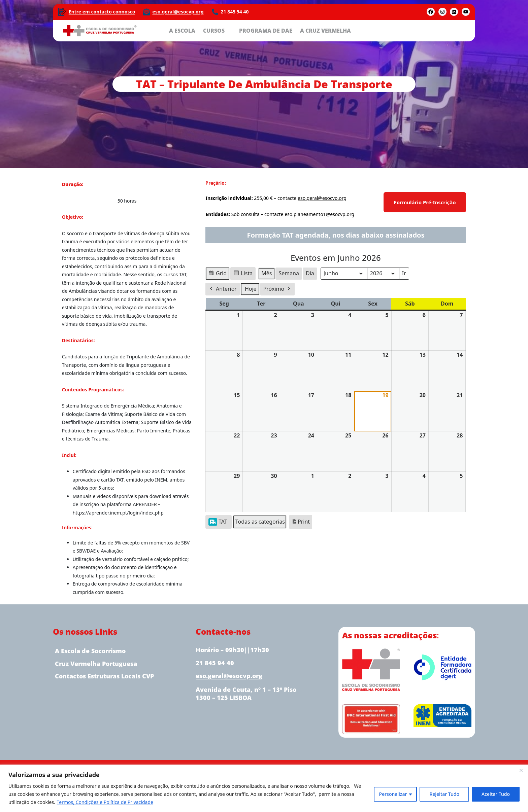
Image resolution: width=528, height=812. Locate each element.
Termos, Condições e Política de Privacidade (105, 802)
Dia (310, 273)
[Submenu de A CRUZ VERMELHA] (356, 30)
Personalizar (393, 794)
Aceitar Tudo (496, 794)
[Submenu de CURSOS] (230, 30)
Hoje (251, 289)
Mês (267, 273)
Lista (243, 274)
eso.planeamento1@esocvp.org (319, 215)
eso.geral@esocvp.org (178, 12)
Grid (218, 274)
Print (301, 523)
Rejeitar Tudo (444, 794)
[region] (264, 788)
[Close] (521, 770)
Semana (289, 273)
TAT (218, 521)
